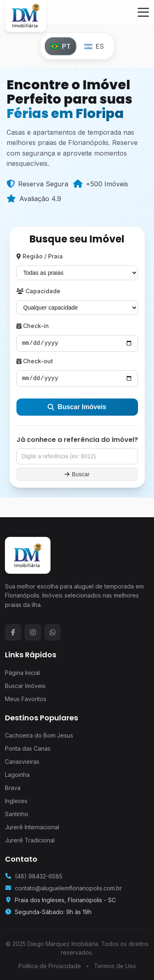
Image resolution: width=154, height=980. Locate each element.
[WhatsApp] (53, 632)
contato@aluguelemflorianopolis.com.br (68, 888)
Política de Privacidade (50, 966)
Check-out (35, 361)
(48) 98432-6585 (39, 876)
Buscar (77, 474)
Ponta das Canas (28, 748)
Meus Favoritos (26, 699)
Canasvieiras (22, 762)
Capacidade (38, 291)
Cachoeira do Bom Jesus (39, 735)
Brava (13, 788)
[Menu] (143, 12)
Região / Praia (40, 256)
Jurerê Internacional (32, 827)
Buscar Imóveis (77, 407)
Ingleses (16, 801)
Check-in (33, 326)
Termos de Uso (115, 966)
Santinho (17, 814)
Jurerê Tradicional (30, 840)
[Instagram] (33, 632)
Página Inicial (22, 673)
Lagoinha (17, 775)
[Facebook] (13, 632)
